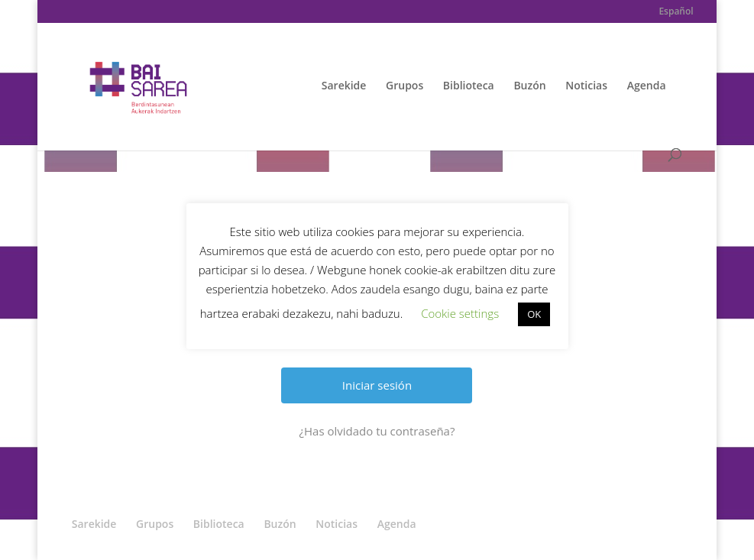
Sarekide (344, 86)
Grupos (405, 86)
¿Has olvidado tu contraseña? (377, 431)
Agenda (647, 86)
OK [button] (534, 314)
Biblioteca (469, 86)
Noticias (586, 86)
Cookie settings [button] (460, 313)
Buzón (529, 86)
